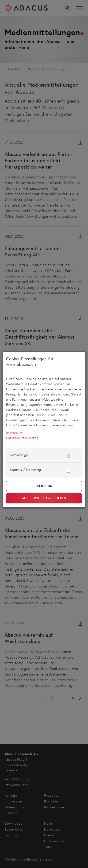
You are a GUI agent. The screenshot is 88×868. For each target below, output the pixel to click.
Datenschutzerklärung (22, 438)
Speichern (44, 486)
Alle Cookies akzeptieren (44, 498)
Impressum (14, 433)
